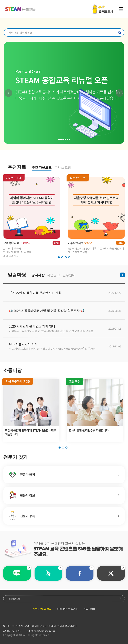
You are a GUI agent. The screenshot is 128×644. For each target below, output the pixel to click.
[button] (8, 93)
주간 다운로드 (42, 167)
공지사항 (38, 275)
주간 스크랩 (63, 167)
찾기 (120, 33)
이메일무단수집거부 (67, 609)
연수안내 (69, 275)
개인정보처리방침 (42, 609)
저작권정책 (90, 609)
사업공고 (53, 275)
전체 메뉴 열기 (121, 9)
